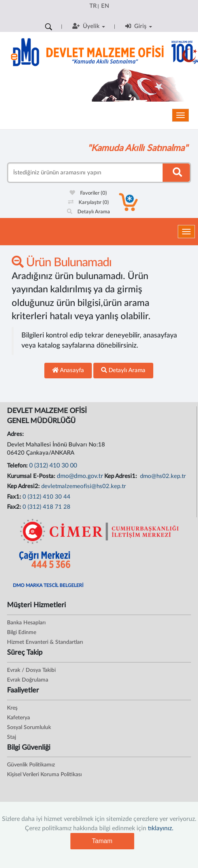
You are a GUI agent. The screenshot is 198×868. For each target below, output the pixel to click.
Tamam (102, 841)
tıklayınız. (161, 828)
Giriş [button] (139, 26)
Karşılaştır (88, 203)
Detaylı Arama (88, 212)
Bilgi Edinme (22, 633)
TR (93, 6)
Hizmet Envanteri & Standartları (45, 642)
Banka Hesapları (26, 623)
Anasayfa (68, 370)
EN (105, 6)
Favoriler (88, 193)
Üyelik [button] (89, 26)
